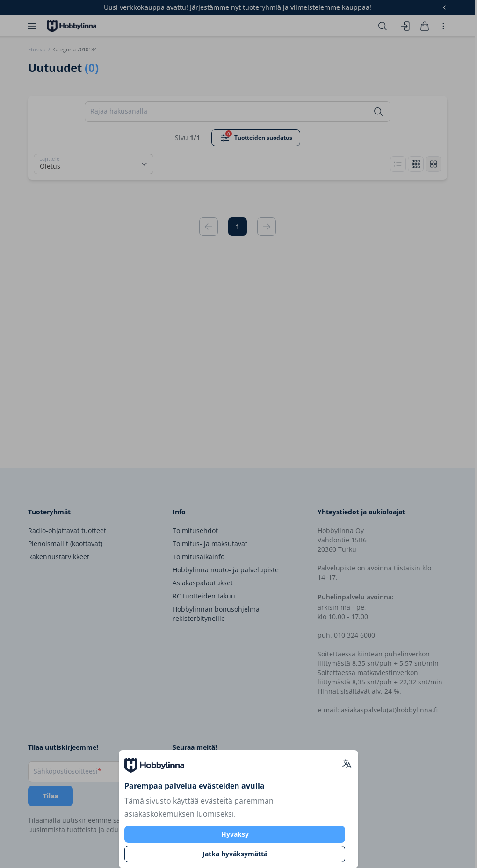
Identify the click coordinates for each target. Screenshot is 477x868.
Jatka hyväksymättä (235, 854)
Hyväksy (235, 834)
